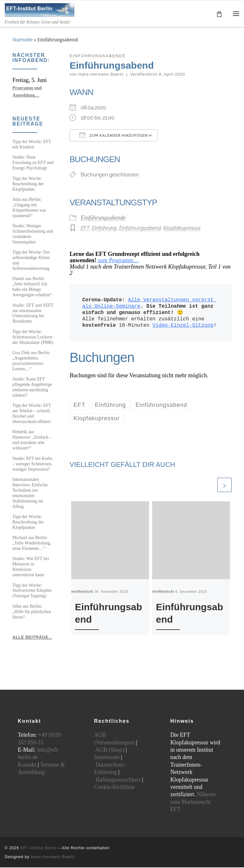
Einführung (104, 229)
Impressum (107, 758)
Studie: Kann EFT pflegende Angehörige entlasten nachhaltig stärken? (32, 388)
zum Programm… (118, 261)
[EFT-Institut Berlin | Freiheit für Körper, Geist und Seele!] (41, 10)
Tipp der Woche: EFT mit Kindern (32, 145)
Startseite (23, 41)
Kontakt (27, 765)
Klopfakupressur (182, 229)
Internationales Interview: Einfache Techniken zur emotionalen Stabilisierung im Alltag (30, 493)
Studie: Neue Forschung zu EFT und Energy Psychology (33, 163)
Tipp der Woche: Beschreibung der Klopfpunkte (28, 184)
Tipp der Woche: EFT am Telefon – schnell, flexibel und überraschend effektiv (32, 414)
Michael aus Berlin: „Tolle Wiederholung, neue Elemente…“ (32, 543)
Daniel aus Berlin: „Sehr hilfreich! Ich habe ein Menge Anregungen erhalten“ (32, 287)
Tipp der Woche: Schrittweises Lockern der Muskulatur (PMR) (33, 338)
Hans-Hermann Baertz (101, 75)
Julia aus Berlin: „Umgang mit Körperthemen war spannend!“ (29, 208)
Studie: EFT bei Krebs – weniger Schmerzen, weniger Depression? (32, 464)
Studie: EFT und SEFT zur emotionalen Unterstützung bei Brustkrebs (33, 314)
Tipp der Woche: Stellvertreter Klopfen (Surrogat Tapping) (32, 591)
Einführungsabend (140, 229)
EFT (85, 229)
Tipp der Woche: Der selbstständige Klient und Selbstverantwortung (31, 261)
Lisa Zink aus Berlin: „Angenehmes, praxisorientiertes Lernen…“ (31, 361)
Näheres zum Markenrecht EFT (193, 802)
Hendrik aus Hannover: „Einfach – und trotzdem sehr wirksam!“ (32, 441)
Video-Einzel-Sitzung (183, 326)
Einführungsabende (103, 218)
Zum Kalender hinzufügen (114, 136)
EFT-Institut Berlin (38, 849)
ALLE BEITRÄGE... (32, 638)
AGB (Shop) (110, 750)
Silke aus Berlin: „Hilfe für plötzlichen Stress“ (32, 612)
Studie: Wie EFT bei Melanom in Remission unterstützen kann (31, 567)
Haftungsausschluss (118, 780)
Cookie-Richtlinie (115, 788)
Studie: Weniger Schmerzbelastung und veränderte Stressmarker (33, 234)
